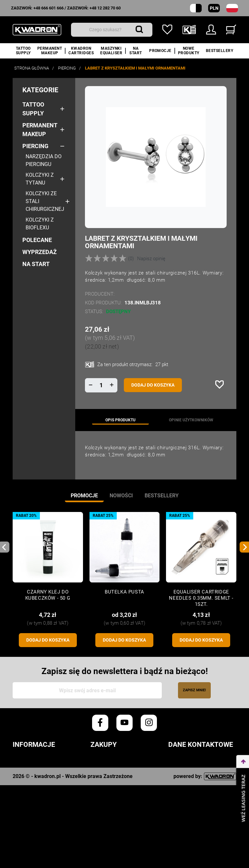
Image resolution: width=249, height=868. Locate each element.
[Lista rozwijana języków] (232, 8)
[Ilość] (101, 385)
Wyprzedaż (40, 252)
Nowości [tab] (121, 496)
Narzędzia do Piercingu (44, 160)
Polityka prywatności (44, 771)
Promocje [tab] (84, 496)
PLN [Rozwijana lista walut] (214, 8)
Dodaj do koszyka (153, 385)
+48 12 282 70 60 (105, 8)
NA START (36, 264)
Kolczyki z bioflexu (40, 224)
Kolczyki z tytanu (40, 179)
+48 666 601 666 (48, 8)
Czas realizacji (112, 771)
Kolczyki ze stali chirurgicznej (45, 201)
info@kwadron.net (195, 827)
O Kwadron (28, 827)
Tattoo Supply (33, 109)
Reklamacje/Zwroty (118, 800)
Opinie (21, 791)
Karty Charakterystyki (45, 817)
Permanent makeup (40, 130)
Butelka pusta (124, 592)
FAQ (95, 810)
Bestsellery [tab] (162, 496)
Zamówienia (107, 762)
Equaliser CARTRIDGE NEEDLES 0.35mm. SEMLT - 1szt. (201, 598)
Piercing (35, 146)
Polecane (37, 240)
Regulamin (27, 762)
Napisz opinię (151, 259)
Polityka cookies (36, 781)
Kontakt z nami (34, 837)
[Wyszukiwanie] (112, 30)
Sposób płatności (115, 791)
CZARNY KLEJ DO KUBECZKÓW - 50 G (48, 595)
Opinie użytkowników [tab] (191, 420)
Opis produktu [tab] (120, 420)
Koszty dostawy (113, 781)
